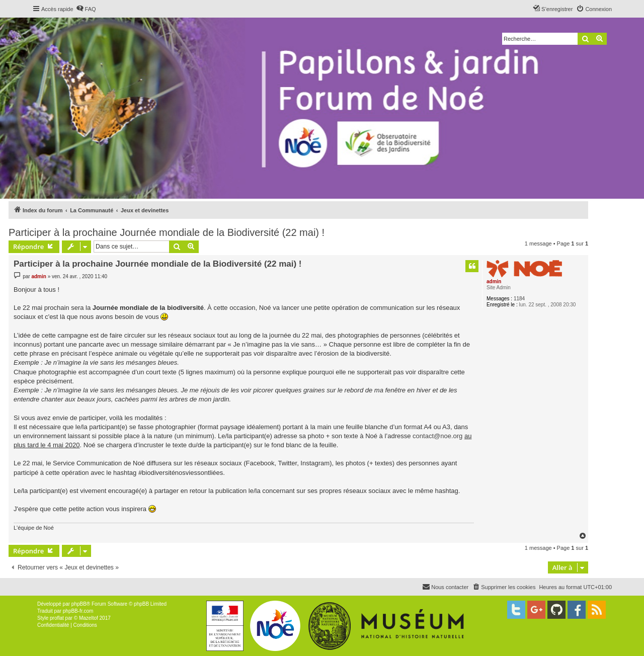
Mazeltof (89, 618)
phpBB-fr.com (78, 611)
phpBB (79, 604)
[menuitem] (86, 9)
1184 (519, 299)
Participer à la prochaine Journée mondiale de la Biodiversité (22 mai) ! (167, 232)
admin (494, 281)
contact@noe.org (437, 436)
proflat (57, 618)
